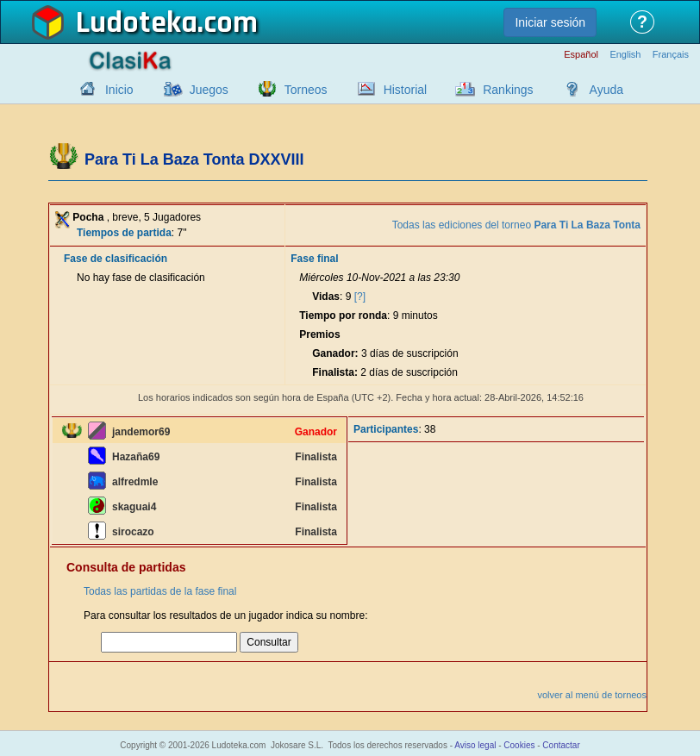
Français (671, 55)
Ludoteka (137, 23)
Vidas (326, 297)
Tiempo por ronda (343, 316)
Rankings (508, 90)
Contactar (561, 745)
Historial (406, 90)
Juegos (209, 90)
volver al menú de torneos (592, 695)
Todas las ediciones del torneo (516, 225)
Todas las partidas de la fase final (160, 591)
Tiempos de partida (124, 233)
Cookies (519, 745)
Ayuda (606, 90)
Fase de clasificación (116, 259)
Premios (319, 334)
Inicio (119, 90)
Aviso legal (475, 745)
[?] (360, 297)
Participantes (386, 429)
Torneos (306, 90)
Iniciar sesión (550, 22)
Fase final (314, 259)
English (625, 55)
